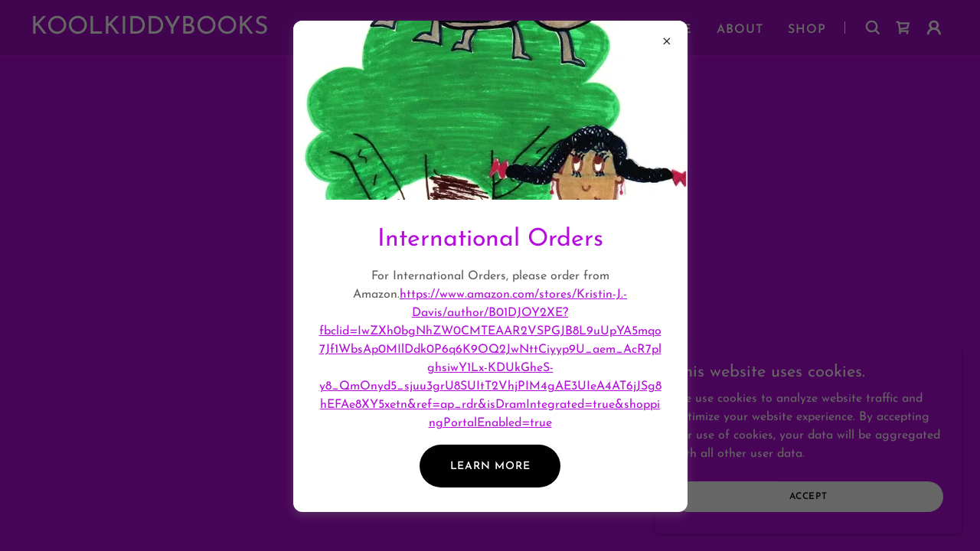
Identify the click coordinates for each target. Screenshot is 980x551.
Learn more (490, 466)
